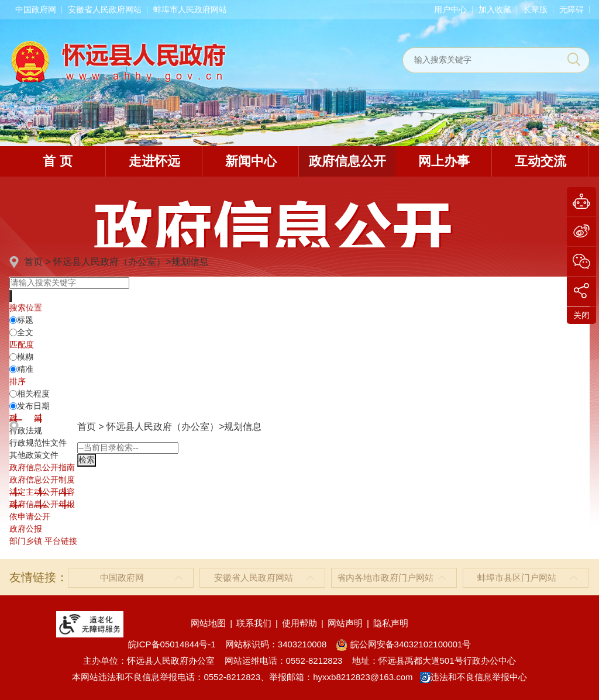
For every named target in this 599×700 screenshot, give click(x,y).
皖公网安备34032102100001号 (403, 644)
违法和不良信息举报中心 (474, 677)
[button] (535, 9)
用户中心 (450, 9)
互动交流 (541, 161)
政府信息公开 (347, 161)
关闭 (581, 315)
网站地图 (208, 623)
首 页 (57, 161)
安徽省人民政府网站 (105, 9)
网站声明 (345, 623)
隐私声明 (391, 623)
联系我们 (254, 623)
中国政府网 (36, 9)
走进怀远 (154, 161)
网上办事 (444, 161)
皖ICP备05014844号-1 (172, 644)
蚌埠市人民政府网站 (190, 9)
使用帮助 (299, 623)
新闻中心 (251, 161)
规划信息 (190, 262)
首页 (33, 262)
